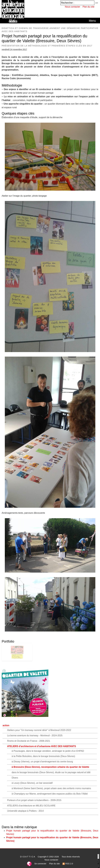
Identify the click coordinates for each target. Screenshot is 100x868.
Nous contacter (73, 7)
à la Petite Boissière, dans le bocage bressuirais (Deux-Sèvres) (43, 756)
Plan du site (88, 7)
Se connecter (40, 864)
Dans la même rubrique (19, 827)
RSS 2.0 (68, 864)
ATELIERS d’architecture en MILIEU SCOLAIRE (31, 806)
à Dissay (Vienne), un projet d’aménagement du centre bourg (42, 762)
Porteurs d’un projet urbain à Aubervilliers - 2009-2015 (34, 800)
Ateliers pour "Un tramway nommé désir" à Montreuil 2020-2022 (39, 730)
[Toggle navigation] (92, 21)
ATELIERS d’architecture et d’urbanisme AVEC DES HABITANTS (42, 746)
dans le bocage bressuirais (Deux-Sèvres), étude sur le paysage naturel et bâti (51, 772)
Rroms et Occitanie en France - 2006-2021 (29, 741)
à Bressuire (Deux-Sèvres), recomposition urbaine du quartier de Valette (50, 767)
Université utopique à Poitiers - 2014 (25, 811)
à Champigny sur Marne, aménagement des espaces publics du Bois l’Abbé (50, 794)
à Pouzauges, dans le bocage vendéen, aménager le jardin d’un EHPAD (48, 751)
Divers (15, 778)
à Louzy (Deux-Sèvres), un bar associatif (32, 783)
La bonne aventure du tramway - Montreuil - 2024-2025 (35, 736)
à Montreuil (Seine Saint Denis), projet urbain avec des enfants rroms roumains (51, 788)
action (6, 725)
